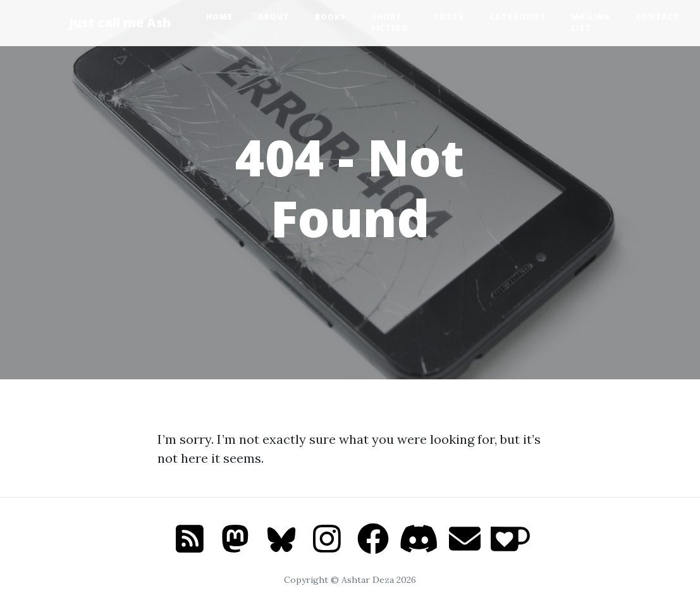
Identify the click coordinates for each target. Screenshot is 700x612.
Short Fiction (390, 22)
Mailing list (591, 22)
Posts (449, 17)
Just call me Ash (120, 22)
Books (330, 17)
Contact (658, 17)
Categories (518, 17)
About (274, 17)
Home (219, 17)
